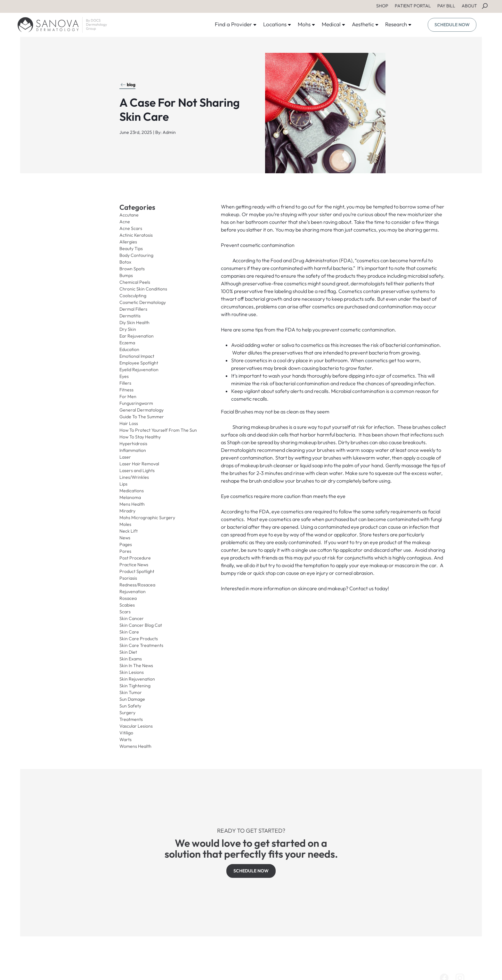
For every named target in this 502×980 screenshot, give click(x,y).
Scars (125, 612)
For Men (128, 396)
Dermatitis (130, 316)
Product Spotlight (137, 571)
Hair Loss (129, 423)
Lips (123, 484)
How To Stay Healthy (140, 437)
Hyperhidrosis (133, 444)
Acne (125, 222)
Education (129, 349)
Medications (132, 491)
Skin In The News (136, 666)
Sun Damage (132, 699)
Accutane (129, 215)
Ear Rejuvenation (137, 336)
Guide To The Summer (142, 417)
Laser (125, 457)
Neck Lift (129, 531)
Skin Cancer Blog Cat (141, 625)
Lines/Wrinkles (134, 477)
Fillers (125, 383)
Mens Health (132, 504)
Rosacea (128, 598)
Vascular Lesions (136, 726)
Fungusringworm (136, 403)
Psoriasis (128, 578)
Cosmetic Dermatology (143, 302)
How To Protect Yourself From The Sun (158, 430)
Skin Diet (128, 652)
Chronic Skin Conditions (143, 289)
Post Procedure (135, 558)
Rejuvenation (133, 592)
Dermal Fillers (133, 309)
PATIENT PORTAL (413, 6)
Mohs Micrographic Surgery (147, 518)
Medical (334, 24)
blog (128, 85)
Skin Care (129, 632)
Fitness (126, 390)
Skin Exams (131, 659)
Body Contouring (136, 255)
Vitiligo (126, 733)
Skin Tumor (131, 692)
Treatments (131, 719)
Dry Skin (128, 329)
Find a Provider (236, 24)
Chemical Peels (135, 282)
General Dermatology (142, 410)
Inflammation (133, 450)
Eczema (127, 343)
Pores (125, 551)
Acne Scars (131, 228)
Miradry (127, 511)
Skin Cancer (132, 618)
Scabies (127, 605)
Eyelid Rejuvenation (139, 370)
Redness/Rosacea (137, 585)
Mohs (307, 24)
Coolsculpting (133, 296)
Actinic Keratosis (136, 235)
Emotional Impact (137, 356)
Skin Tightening (135, 686)
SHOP (382, 6)
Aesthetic (365, 24)
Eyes (124, 376)
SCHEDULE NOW (452, 25)
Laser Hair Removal (139, 464)
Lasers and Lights (137, 470)
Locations (277, 24)
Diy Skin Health (134, 323)
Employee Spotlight (139, 363)
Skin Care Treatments (141, 645)
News (125, 538)
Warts (125, 739)
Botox (125, 262)
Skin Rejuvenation (137, 679)
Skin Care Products (139, 639)
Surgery (127, 713)
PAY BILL (446, 6)
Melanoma (130, 497)
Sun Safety (130, 706)
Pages (126, 544)
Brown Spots (132, 269)
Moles (125, 524)
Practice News (134, 565)
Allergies (128, 242)
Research (398, 24)
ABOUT (469, 6)
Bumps (126, 275)
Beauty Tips (131, 249)
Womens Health (135, 746)
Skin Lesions (132, 672)
